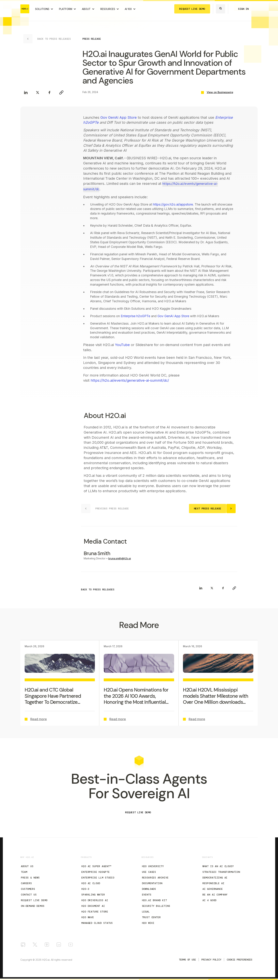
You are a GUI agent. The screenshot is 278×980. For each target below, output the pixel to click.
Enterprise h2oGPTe (135, 316)
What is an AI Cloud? (218, 866)
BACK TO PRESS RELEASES (98, 589)
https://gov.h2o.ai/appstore (173, 204)
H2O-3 (85, 889)
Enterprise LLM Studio (98, 878)
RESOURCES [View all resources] (108, 9)
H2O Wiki (148, 923)
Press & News (30, 878)
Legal (146, 912)
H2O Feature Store (95, 912)
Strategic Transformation (221, 872)
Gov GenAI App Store (119, 117)
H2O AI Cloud (91, 883)
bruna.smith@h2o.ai (120, 558)
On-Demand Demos (33, 906)
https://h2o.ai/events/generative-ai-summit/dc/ (130, 380)
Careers (26, 883)
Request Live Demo (34, 900)
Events (147, 895)
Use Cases (149, 872)
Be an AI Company (215, 895)
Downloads (149, 889)
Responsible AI (213, 883)
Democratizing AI (215, 878)
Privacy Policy (211, 960)
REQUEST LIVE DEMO (192, 9)
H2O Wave (88, 917)
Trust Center (151, 917)
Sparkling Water (93, 895)
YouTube (122, 345)
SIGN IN (243, 9)
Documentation (152, 883)
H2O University (153, 866)
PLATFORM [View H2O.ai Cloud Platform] (66, 9)
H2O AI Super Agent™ (96, 866)
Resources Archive (155, 878)
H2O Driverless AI (95, 900)
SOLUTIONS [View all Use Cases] (42, 9)
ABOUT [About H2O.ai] (86, 9)
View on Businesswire (220, 92)
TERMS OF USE (187, 960)
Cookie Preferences (240, 960)
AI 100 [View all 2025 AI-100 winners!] (128, 9)
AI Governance (213, 889)
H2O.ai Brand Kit (155, 900)
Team (24, 872)
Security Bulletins (156, 906)
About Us (27, 866)
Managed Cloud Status (97, 923)
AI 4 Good (210, 900)
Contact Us (29, 895)
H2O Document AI (93, 906)
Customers (28, 889)
